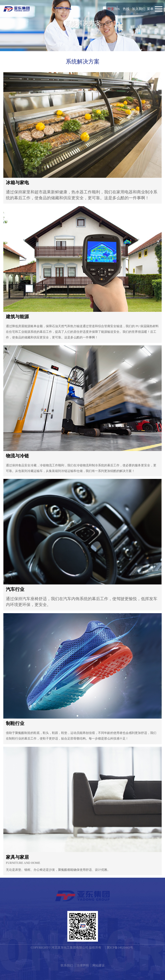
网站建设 (98, 965)
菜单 (150, 9)
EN (118, 9)
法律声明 (83, 965)
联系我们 (67, 965)
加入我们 (139, 9)
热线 (126, 9)
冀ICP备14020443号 (120, 947)
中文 (111, 9)
